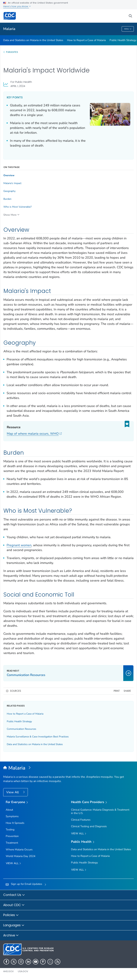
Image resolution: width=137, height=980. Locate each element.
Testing (10, 830)
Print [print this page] (117, 691)
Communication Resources (21, 729)
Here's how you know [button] (17, 6)
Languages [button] (14, 925)
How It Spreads (15, 823)
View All (13, 792)
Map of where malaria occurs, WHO (34, 434)
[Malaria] (68, 768)
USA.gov (23, 971)
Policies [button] (11, 915)
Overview (9, 175)
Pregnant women (19, 545)
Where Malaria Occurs (19, 850)
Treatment (12, 843)
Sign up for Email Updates (26, 884)
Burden (7, 199)
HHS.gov (8, 971)
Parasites (12, 52)
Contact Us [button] (14, 895)
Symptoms (12, 816)
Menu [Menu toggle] (128, 29)
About (9, 810)
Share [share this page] (127, 691)
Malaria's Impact (12, 183)
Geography (9, 191)
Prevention (12, 836)
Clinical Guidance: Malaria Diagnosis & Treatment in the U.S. (100, 811)
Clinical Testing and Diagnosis (89, 826)
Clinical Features (81, 820)
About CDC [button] (14, 905)
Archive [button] (11, 936)
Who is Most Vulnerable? (17, 207)
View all (13, 864)
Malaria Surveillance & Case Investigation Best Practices (38, 737)
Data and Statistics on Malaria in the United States (33, 40)
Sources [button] (16, 691)
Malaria (9, 29)
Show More (10, 215)
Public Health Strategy (123, 40)
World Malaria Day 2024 (21, 856)
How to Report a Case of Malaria (86, 40)
